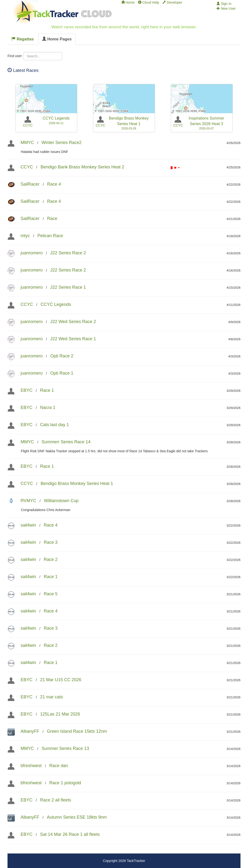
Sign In (224, 4)
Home (128, 2)
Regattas (23, 39)
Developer (172, 2)
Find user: (15, 56)
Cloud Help (149, 2)
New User (226, 8)
